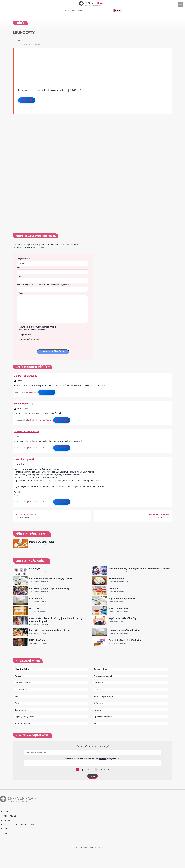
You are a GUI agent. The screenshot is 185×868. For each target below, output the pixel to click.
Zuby (17, 703)
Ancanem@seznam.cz (26, 514)
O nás (6, 812)
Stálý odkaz (32, 392)
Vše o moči (115, 589)
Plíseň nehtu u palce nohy (157, 514)
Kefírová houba (117, 579)
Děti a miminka (22, 690)
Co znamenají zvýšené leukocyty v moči (51, 579)
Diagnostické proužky (26, 376)
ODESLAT (92, 776)
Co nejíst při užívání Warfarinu (125, 640)
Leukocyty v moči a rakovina (124, 630)
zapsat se (84, 769)
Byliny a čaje (20, 710)
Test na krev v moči (119, 608)
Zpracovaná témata (103, 717)
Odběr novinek (10, 816)
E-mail (19, 276)
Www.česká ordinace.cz (26, 432)
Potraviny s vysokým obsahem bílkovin (50, 630)
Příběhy (98, 710)
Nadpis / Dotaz (23, 259)
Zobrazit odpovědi (35, 420)
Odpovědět (27, 100)
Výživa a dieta (100, 683)
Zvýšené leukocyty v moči (123, 599)
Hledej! (118, 10)
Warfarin (34, 608)
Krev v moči (35, 599)
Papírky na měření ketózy (123, 618)
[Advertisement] (87, 65)
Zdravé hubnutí (101, 669)
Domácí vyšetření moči (42, 542)
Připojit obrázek (25, 335)
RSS (5, 833)
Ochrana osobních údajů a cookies (19, 824)
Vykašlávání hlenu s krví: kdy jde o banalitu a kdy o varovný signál (56, 620)
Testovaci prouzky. (24, 404)
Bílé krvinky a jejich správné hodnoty (49, 589)
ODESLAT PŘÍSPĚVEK (53, 352)
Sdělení (20, 293)
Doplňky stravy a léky (24, 717)
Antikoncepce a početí (104, 696)
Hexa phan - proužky (25, 459)
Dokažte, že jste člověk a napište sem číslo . (44, 284)
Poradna (19, 676)
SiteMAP (7, 829)
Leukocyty (35, 569)
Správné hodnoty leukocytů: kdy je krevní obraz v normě (139, 569)
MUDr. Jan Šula (37, 640)
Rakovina (98, 690)
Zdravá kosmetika (23, 683)
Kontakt (98, 724)
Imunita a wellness (23, 724)
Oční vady (99, 703)
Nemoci (18, 696)
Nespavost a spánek (103, 676)
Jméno (19, 267)
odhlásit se (104, 769)
